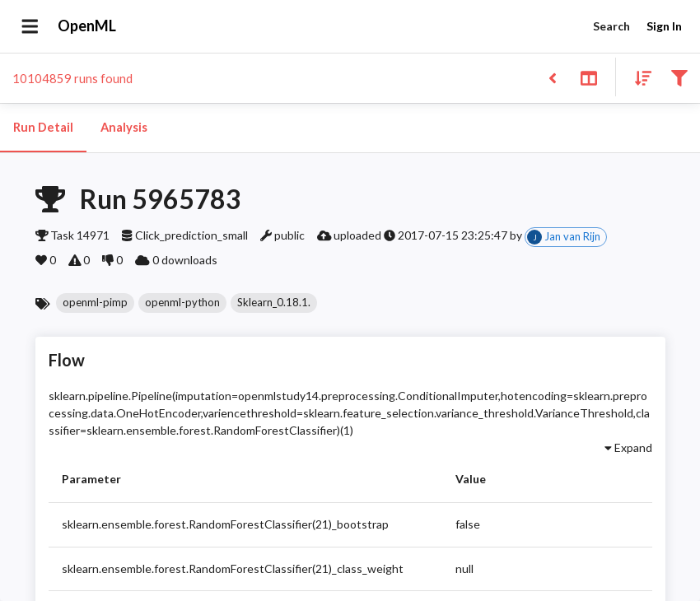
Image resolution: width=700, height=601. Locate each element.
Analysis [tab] (124, 128)
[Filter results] (679, 77)
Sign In (664, 27)
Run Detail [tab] (43, 128)
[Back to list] (552, 77)
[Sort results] (638, 77)
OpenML (87, 26)
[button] (95, 303)
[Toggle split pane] (588, 77)
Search (611, 27)
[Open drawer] (30, 26)
